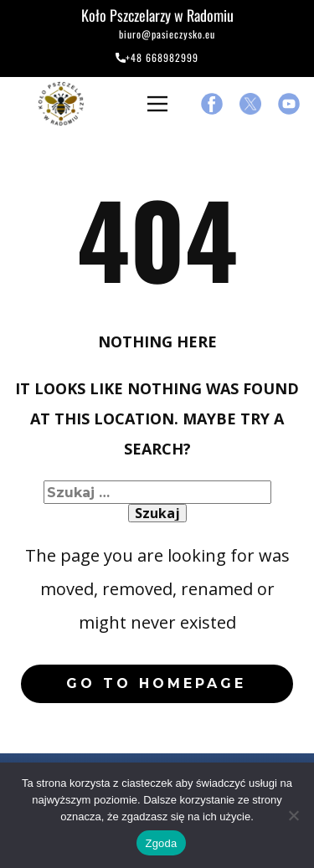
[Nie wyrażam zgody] (293, 815)
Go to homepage (156, 683)
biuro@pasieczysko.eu (157, 36)
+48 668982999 (157, 58)
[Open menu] (157, 104)
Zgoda (161, 843)
